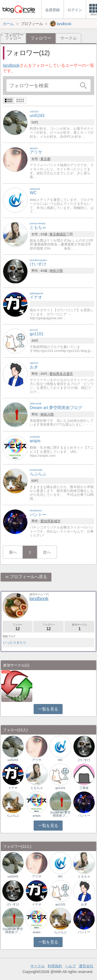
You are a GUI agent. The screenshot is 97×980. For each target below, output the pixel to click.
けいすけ (84, 760)
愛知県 (54, 374)
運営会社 (86, 966)
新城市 (55, 521)
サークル (69, 38)
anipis (37, 816)
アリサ (37, 760)
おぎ (84, 904)
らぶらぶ (13, 816)
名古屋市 (66, 374)
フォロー (18, 627)
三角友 (84, 788)
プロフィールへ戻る (28, 577)
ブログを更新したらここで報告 (17, 698)
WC (60, 760)
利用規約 (55, 966)
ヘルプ (70, 966)
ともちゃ (37, 788)
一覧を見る (48, 709)
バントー (84, 816)
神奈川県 (56, 271)
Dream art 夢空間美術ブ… (60, 814)
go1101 (60, 788)
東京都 (45, 159)
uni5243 (13, 760)
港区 (63, 234)
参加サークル (79, 627)
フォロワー (48, 627)
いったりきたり (15, 643)
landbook (11, 65)
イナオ (13, 788)
